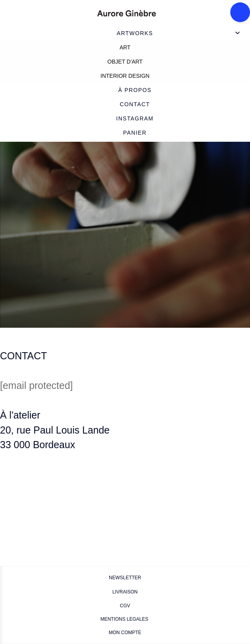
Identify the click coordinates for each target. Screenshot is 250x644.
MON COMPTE (125, 633)
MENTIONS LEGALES (125, 619)
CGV (125, 606)
